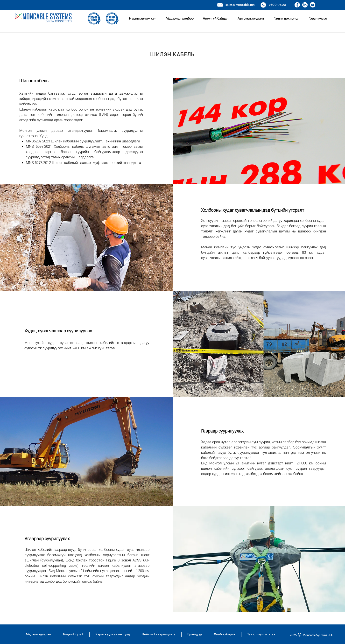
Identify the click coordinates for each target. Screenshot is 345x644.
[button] (251, 18)
